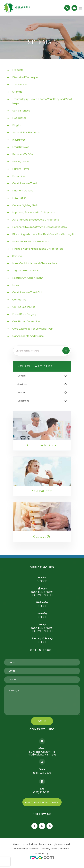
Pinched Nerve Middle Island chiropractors (38, 249)
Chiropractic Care (42, 445)
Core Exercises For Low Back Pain (33, 329)
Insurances (19, 140)
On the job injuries (24, 307)
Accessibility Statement (27, 849)
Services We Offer (23, 154)
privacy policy (20, 162)
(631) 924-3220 (42, 773)
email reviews (21, 147)
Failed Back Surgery (24, 314)
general (22, 376)
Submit (42, 721)
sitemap (17, 92)
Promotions (19, 176)
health (21, 392)
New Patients (42, 491)
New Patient (20, 198)
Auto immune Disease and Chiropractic (36, 220)
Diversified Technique (25, 77)
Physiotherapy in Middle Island (30, 242)
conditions (23, 401)
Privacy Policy (50, 849)
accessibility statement (26, 133)
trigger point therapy (25, 271)
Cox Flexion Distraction (26, 321)
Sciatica (17, 256)
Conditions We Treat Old (27, 292)
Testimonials (20, 85)
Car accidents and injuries (28, 336)
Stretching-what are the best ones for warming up (44, 234)
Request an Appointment (28, 278)
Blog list (17, 125)
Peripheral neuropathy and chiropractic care (40, 227)
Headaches (19, 118)
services (22, 384)
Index (16, 285)
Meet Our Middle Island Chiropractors (35, 263)
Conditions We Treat (25, 183)
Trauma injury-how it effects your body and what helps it (42, 101)
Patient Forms (21, 169)
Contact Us (19, 300)
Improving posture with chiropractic (34, 212)
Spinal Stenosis (21, 111)
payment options (23, 191)
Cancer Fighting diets (25, 205)
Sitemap (64, 849)
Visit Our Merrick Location (42, 803)
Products (18, 70)
